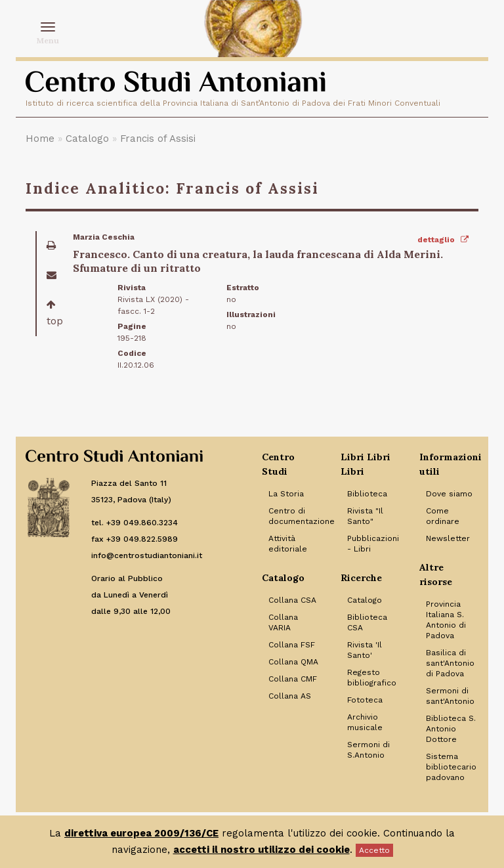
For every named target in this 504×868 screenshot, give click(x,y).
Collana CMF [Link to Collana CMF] (293, 679)
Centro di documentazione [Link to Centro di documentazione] (295, 516)
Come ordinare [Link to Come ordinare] (443, 516)
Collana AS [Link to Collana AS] (290, 696)
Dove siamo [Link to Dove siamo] (449, 494)
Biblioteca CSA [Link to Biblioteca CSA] (367, 622)
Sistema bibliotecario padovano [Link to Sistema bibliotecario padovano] (451, 767)
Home (40, 139)
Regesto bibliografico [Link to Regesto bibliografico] (372, 678)
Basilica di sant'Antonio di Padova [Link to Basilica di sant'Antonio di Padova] (450, 663)
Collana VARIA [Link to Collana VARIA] (283, 622)
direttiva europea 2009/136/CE (141, 833)
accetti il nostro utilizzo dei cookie (262, 850)
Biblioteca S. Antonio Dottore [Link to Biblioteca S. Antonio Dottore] (451, 729)
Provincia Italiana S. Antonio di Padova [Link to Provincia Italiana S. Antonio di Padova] (446, 620)
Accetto (374, 850)
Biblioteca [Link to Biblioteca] (367, 494)
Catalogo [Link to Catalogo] (365, 600)
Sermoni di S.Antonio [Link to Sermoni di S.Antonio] (368, 750)
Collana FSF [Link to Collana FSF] (292, 645)
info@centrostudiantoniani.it (147, 555)
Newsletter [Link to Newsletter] (448, 538)
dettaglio (443, 240)
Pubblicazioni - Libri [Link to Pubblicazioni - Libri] (373, 544)
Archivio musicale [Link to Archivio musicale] (365, 722)
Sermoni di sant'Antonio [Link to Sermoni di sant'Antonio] (450, 696)
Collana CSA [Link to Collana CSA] (292, 600)
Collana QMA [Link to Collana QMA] (293, 662)
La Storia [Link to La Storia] (286, 494)
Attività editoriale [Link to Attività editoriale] (288, 544)
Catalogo (87, 139)
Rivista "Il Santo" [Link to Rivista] (365, 516)
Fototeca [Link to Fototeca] (365, 700)
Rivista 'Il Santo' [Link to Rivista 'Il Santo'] (365, 650)
